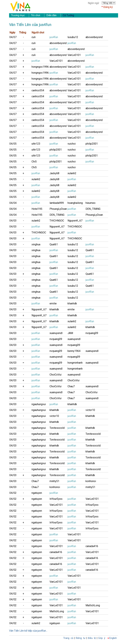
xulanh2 (72, 173)
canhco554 (38, 90)
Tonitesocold (57, 428)
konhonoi (91, 481)
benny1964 (74, 351)
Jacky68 (54, 173)
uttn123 (36, 144)
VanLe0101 (74, 55)
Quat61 (54, 244)
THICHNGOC (57, 221)
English (113, 638)
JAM (70, 333)
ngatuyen (37, 493)
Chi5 (34, 162)
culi (34, 37)
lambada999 (57, 203)
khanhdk (72, 303)
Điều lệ (92, 638)
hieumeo (91, 203)
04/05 (13, 144)
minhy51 (54, 481)
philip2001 (92, 144)
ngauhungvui (39, 404)
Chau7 (71, 386)
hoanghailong (75, 203)
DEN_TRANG (93, 209)
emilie (53, 303)
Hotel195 (37, 209)
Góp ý (102, 638)
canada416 (92, 546)
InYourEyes (56, 499)
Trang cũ (68, 638)
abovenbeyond (94, 37)
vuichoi (72, 144)
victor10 (90, 410)
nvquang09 (92, 333)
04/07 (13, 37)
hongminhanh (75, 363)
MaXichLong (93, 605)
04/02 (13, 493)
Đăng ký (108, 7)
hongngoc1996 (40, 67)
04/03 (13, 221)
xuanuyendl (56, 333)
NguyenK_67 (75, 221)
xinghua (36, 244)
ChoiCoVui (55, 375)
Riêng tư (81, 638)
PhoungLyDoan (58, 209)
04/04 (13, 203)
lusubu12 (73, 37)
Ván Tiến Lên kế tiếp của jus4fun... (28, 631)
